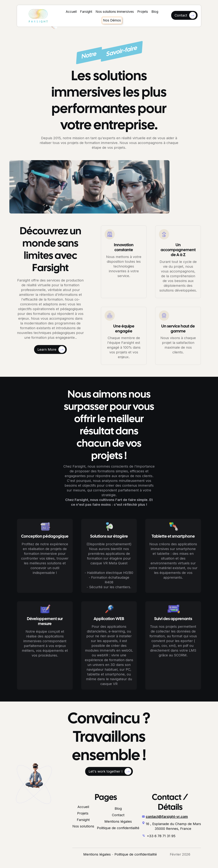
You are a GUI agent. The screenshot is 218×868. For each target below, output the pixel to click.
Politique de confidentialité (118, 828)
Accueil (71, 12)
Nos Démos (112, 20)
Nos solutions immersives (115, 12)
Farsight (86, 12)
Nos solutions (83, 826)
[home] (38, 16)
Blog (155, 12)
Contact (118, 815)
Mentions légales (118, 821)
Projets (143, 12)
